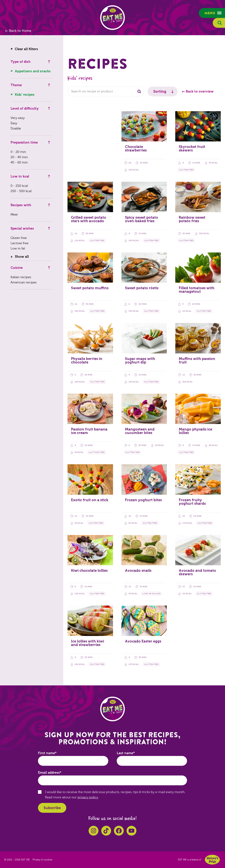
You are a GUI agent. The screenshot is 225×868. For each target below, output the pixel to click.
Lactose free (20, 243)
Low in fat (18, 248)
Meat (14, 215)
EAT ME (112, 18)
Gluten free (19, 238)
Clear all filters (26, 49)
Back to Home (20, 31)
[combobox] (106, 91)
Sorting (160, 91)
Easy (14, 123)
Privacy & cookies (42, 860)
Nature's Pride (212, 860)
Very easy (18, 118)
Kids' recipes (25, 95)
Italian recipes (21, 277)
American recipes (24, 282)
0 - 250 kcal (19, 186)
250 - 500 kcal (21, 191)
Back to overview (200, 91)
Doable (16, 129)
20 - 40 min (19, 157)
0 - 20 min (18, 152)
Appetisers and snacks (33, 71)
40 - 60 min (19, 162)
